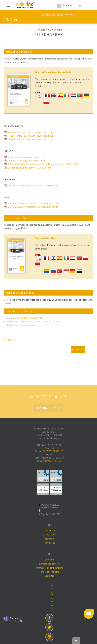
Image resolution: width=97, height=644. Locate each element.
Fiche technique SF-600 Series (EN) (30, 139)
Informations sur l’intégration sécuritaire (33, 203)
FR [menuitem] (52, 589)
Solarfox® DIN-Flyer (46, 238)
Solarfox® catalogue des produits (53, 72)
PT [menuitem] (52, 602)
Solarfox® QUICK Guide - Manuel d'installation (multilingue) (42, 164)
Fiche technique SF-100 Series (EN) (30, 132)
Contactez (49, 576)
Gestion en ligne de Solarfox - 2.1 (30, 168)
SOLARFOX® (49, 531)
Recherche (49, 539)
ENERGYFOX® (49, 535)
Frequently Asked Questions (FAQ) (24, 318)
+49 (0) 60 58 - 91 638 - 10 (51, 451)
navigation (8, 5)
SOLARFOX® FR (48, 14)
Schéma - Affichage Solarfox (27, 161)
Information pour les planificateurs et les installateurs (34, 321)
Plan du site (49, 543)
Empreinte (49, 560)
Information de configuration (22, 325)
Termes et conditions (49, 572)
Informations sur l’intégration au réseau (33, 207)
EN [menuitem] (52, 585)
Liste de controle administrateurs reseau (34, 185)
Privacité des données (49, 564)
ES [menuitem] (52, 598)
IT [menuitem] (52, 595)
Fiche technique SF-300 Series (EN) (30, 136)
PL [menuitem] (52, 608)
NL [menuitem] (52, 592)
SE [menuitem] (52, 605)
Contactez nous (50, 408)
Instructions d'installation (26, 157)
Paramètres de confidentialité (49, 568)
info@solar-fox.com (53, 461)
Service (60, 14)
